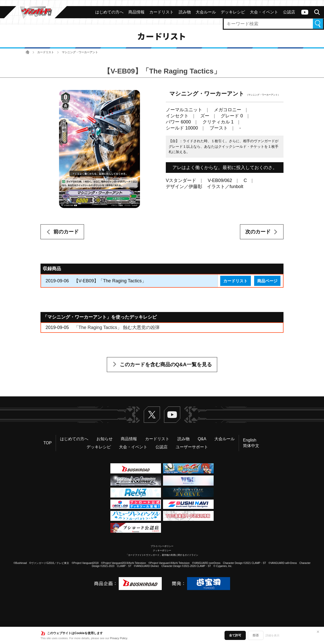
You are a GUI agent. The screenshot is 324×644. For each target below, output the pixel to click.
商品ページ (267, 281)
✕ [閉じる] (318, 632)
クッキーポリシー (162, 550)
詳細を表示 (272, 635)
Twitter (152, 415)
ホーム (27, 52)
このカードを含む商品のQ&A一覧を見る (166, 364)
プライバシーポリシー (162, 546)
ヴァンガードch (305, 12)
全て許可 (235, 635)
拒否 (256, 635)
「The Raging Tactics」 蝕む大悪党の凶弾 (117, 327)
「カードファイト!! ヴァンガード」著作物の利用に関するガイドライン (162, 555)
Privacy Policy (119, 638)
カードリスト (46, 52)
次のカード (258, 232)
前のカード (66, 232)
